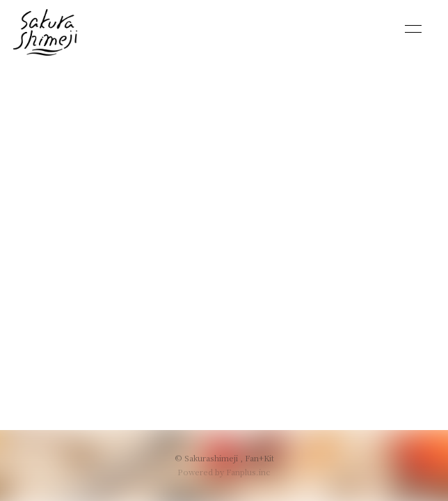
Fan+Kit (259, 458)
